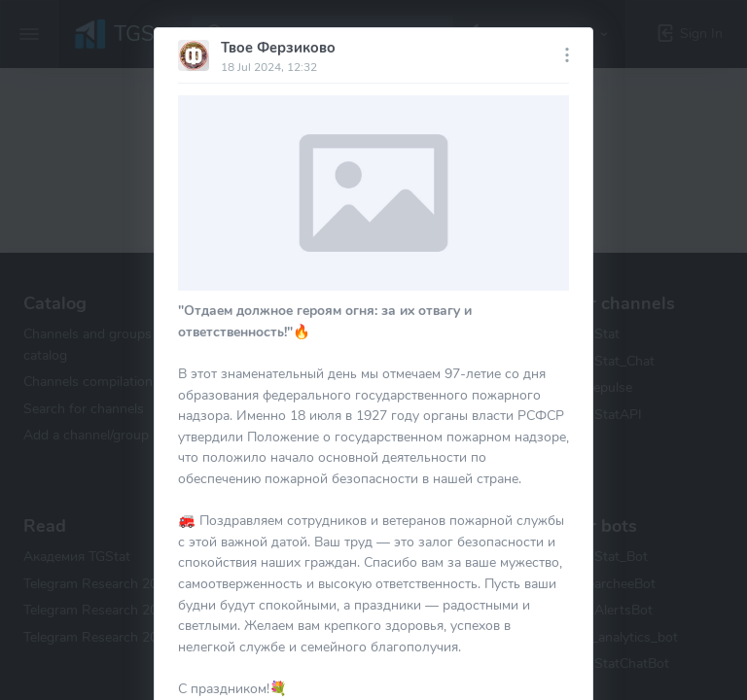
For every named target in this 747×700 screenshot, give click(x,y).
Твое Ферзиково (278, 48)
